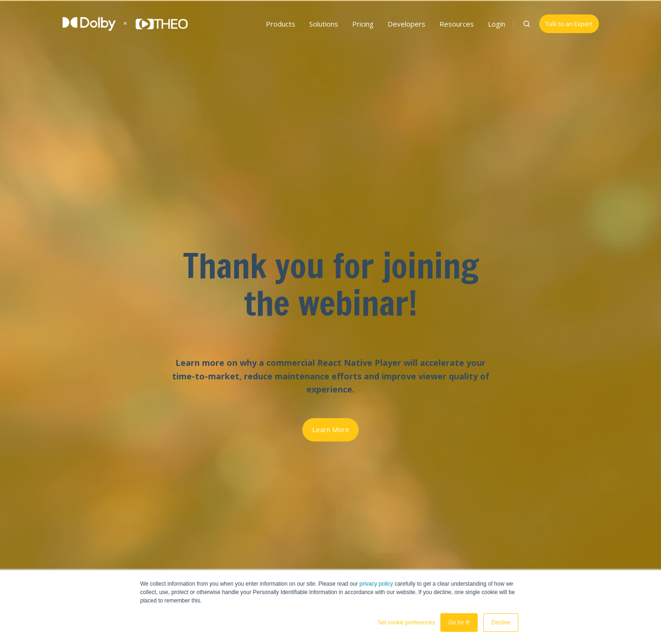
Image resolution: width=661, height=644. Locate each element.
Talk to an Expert (569, 24)
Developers (407, 24)
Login (497, 24)
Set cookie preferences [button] (407, 623)
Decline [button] (501, 623)
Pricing (363, 24)
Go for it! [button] (459, 623)
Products (281, 24)
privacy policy (376, 584)
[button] (527, 24)
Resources (457, 24)
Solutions (324, 24)
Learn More (331, 429)
